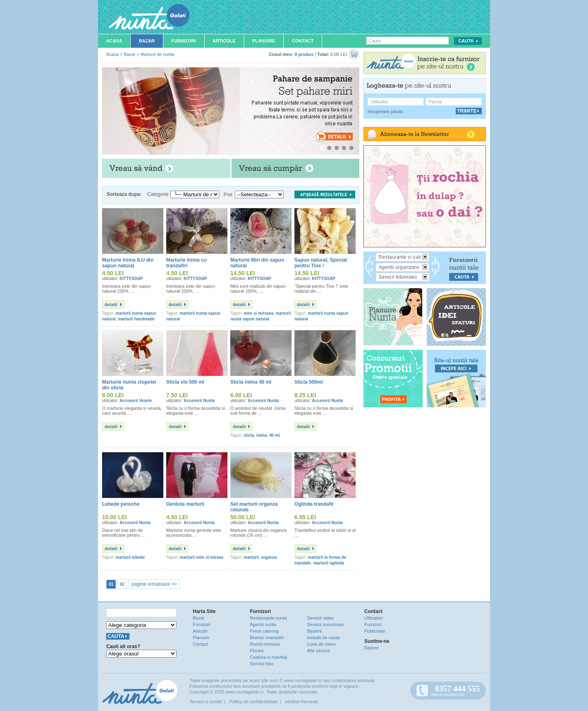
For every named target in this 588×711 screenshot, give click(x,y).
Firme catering (264, 631)
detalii (111, 304)
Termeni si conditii (206, 702)
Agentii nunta (263, 624)
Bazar (147, 41)
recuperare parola (385, 111)
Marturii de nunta (157, 54)
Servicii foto (262, 664)
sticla (249, 435)
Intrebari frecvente (302, 702)
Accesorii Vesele (136, 401)
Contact (303, 41)
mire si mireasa (259, 313)
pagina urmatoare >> (154, 584)
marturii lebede (130, 557)
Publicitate (375, 631)
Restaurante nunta (268, 618)
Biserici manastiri (267, 638)
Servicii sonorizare (325, 624)
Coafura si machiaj (268, 657)
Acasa (114, 41)
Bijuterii (314, 631)
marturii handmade (136, 319)
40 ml (275, 435)
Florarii (257, 651)
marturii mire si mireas (202, 557)
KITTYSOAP (131, 279)
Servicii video (320, 618)
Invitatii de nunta (323, 638)
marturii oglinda (329, 563)
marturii (251, 557)
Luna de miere (321, 644)
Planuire (264, 41)
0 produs (304, 54)
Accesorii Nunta (199, 401)
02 (122, 584)
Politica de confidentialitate (254, 702)
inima (262, 435)
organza (269, 557)
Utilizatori (373, 618)
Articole (224, 41)
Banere (371, 648)
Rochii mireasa (265, 644)
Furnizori (184, 41)
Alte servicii (318, 651)
